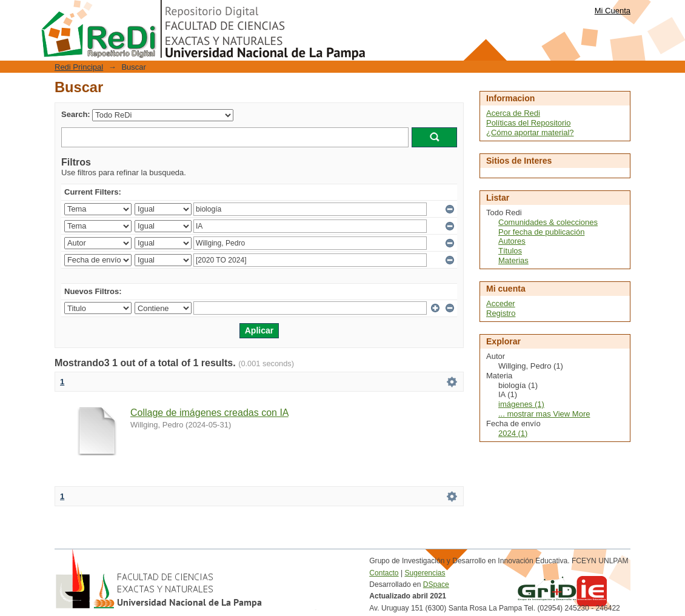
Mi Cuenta (613, 11)
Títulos (510, 251)
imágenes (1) (521, 404)
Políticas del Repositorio (528, 123)
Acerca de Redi (513, 113)
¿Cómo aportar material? (530, 132)
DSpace (436, 584)
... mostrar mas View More (544, 414)
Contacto (384, 573)
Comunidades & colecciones (548, 222)
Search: (76, 114)
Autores (512, 241)
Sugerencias (425, 573)
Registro (501, 313)
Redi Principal (79, 67)
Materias (513, 260)
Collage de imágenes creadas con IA (209, 413)
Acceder (501, 303)
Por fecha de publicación (541, 232)
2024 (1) (513, 433)
